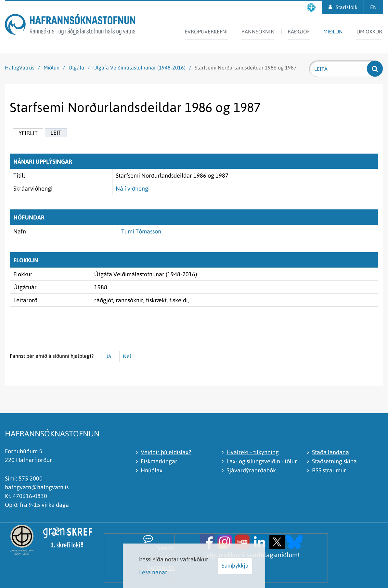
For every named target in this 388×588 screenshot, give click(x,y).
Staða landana (330, 452)
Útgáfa (76, 68)
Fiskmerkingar (159, 461)
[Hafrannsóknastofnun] (70, 25)
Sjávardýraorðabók (251, 470)
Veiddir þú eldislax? (166, 452)
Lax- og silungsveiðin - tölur (262, 461)
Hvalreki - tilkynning (253, 452)
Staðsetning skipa (334, 461)
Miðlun (52, 68)
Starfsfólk (347, 7)
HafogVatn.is (20, 68)
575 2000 (31, 478)
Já (109, 356)
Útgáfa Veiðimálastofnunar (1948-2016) (139, 68)
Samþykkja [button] (235, 566)
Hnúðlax (152, 470)
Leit (56, 133)
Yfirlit (28, 133)
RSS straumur (329, 470)
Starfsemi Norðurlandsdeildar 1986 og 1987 (246, 68)
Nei (127, 356)
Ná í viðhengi (133, 188)
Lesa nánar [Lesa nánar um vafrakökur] (153, 572)
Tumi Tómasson (141, 231)
